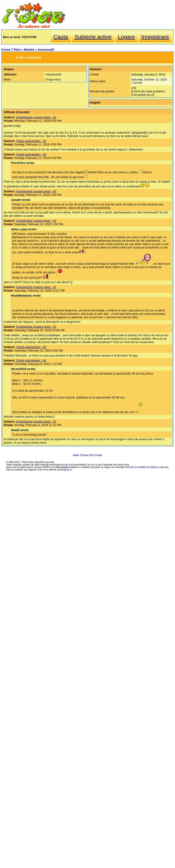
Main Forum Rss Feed (88, 455)
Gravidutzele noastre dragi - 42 (36, 117)
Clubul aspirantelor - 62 (31, 141)
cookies (38, 467)
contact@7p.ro (64, 470)
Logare (126, 37)
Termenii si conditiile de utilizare (141, 467)
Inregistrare (155, 37)
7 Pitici (24, 462)
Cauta (61, 37)
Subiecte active (93, 37)
